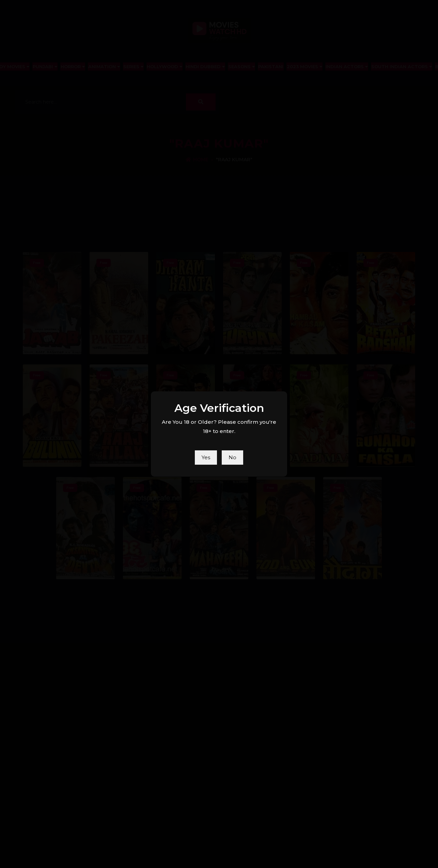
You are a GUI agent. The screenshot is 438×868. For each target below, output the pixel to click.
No (232, 457)
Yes (206, 457)
